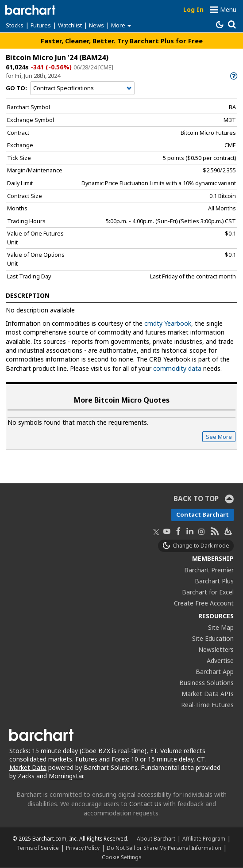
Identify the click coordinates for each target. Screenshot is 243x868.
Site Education (213, 638)
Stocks (15, 25)
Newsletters (216, 649)
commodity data (177, 368)
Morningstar (66, 776)
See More (219, 437)
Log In (193, 10)
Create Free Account (204, 603)
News (96, 25)
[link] (233, 76)
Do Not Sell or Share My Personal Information (164, 848)
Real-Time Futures (207, 705)
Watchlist (70, 25)
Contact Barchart (202, 514)
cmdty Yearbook (168, 323)
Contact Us (145, 804)
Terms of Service (38, 848)
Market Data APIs (208, 694)
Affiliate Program (204, 838)
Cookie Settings (121, 857)
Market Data (28, 767)
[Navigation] (82, 88)
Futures (41, 25)
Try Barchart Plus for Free (160, 41)
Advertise (220, 661)
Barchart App (215, 672)
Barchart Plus (214, 581)
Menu (228, 10)
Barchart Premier (209, 570)
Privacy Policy (83, 848)
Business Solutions (206, 683)
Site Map (221, 627)
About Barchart (156, 838)
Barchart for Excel (208, 592)
